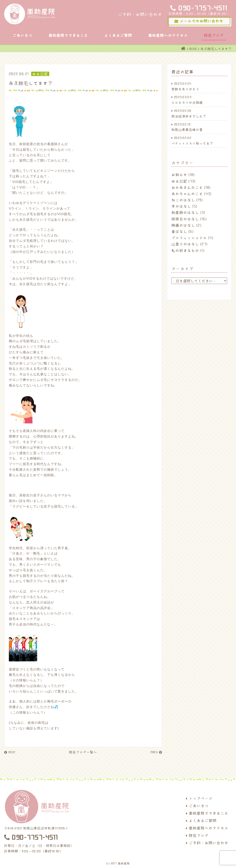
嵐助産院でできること (68, 35)
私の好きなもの (185, 250)
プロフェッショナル (189, 238)
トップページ (199, 798)
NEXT (10, 752)
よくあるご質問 (118, 35)
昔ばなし (179, 231)
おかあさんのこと (187, 187)
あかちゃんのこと (187, 194)
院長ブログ (214, 35)
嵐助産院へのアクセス (168, 35)
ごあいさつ (22, 35)
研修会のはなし (185, 219)
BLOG (193, 49)
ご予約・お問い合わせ (207, 843)
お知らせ (179, 175)
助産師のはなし (185, 212)
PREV (156, 752)
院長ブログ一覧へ (83, 752)
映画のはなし (183, 225)
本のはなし (181, 206)
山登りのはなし (185, 244)
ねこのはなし (183, 200)
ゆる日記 (179, 181)
